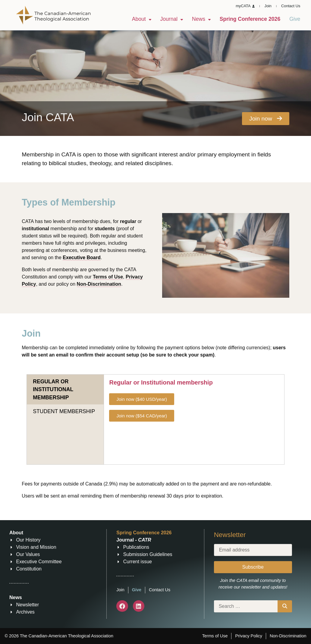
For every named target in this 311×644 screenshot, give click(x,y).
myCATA (245, 6)
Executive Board (82, 258)
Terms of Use (108, 277)
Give (295, 19)
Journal (172, 19)
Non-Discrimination (99, 284)
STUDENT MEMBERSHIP (64, 411)
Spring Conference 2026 (250, 19)
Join (268, 6)
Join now (266, 119)
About (142, 19)
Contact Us (291, 6)
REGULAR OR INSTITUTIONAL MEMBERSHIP (53, 390)
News (201, 19)
